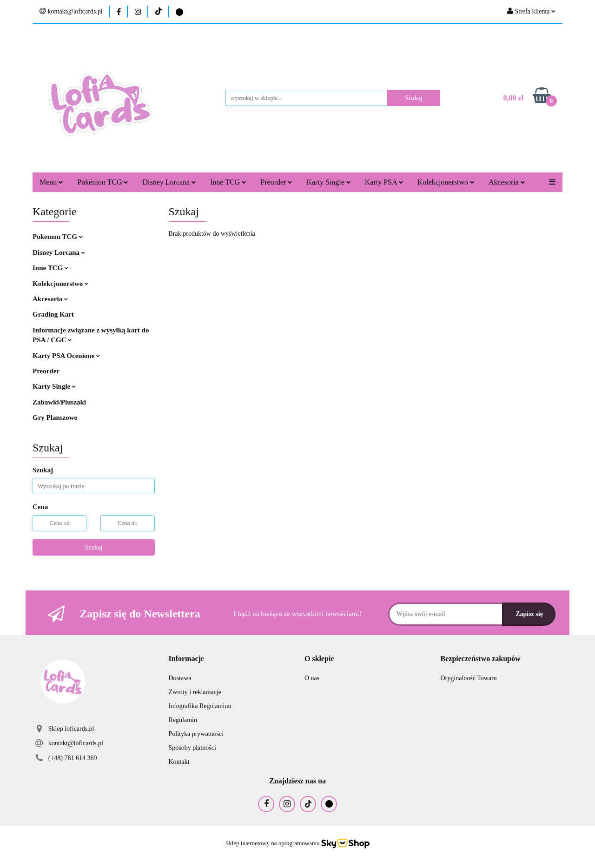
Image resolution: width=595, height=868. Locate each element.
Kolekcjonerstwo (446, 182)
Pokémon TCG (103, 182)
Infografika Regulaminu (200, 706)
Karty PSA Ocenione (66, 356)
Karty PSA (384, 182)
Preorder (276, 182)
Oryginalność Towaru (469, 678)
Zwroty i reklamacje (195, 692)
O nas (312, 678)
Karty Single (328, 182)
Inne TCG (228, 182)
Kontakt (179, 762)
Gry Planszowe (55, 417)
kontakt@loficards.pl (76, 743)
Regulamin (183, 720)
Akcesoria (507, 182)
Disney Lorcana (169, 182)
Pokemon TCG (58, 237)
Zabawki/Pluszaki (59, 402)
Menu (51, 182)
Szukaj (93, 547)
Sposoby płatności (192, 748)
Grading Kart (53, 314)
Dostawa (180, 678)
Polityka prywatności (196, 734)
